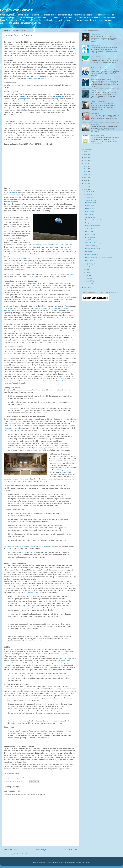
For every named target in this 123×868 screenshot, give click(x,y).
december (89, 192)
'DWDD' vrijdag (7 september (24, 674)
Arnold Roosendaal (92, 240)
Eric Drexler (19, 689)
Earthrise (7, 220)
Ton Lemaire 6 (95, 124)
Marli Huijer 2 (90, 211)
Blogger (87, 862)
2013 (86, 189)
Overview (14, 193)
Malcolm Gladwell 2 (92, 254)
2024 (86, 157)
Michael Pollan (90, 206)
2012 (86, 287)
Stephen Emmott (91, 217)
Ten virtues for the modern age (32, 320)
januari (88, 284)
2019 (86, 172)
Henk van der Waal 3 (97, 68)
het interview (21, 96)
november (89, 194)
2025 (86, 155)
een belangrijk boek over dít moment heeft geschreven (52, 245)
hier (8, 274)
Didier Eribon (95, 113)
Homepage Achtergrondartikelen (16, 778)
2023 (86, 160)
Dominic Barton (22, 568)
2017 (86, 178)
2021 (86, 166)
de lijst (73, 49)
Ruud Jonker (90, 231)
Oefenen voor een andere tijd (38, 78)
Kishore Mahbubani (68, 274)
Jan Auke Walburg (91, 246)
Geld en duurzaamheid (93, 226)
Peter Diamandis (24, 696)
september (89, 200)
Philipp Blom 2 (95, 34)
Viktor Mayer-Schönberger (94, 243)
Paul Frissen (89, 260)
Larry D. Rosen (90, 234)
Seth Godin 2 (90, 214)
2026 (86, 152)
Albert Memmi (95, 57)
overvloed (34, 698)
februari (88, 281)
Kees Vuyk (94, 90)
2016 (86, 181)
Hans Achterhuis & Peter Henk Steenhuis (99, 257)
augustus (89, 264)
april (87, 275)
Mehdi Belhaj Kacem (97, 136)
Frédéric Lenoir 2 (91, 237)
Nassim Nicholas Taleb (93, 249)
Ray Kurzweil (47, 137)
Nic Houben (9, 428)
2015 (86, 183)
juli (87, 267)
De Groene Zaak (65, 472)
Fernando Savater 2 (92, 203)
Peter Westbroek (20, 258)
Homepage (41, 849)
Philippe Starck (9, 124)
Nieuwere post (10, 849)
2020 (86, 169)
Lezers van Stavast (17, 10)
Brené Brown (90, 208)
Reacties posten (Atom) (21, 854)
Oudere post (71, 849)
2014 (86, 186)
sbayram (66, 862)
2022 (86, 163)
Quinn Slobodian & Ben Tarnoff (101, 79)
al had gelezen (25, 99)
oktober (88, 197)
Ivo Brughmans (96, 46)
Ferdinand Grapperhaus (98, 102)
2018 (86, 175)
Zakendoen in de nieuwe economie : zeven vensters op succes (26, 546)
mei (87, 272)
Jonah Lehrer (90, 229)
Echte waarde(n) (32, 593)
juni (87, 269)
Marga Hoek (89, 223)
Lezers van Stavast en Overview (96, 220)
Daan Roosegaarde (59, 96)
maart (88, 278)
